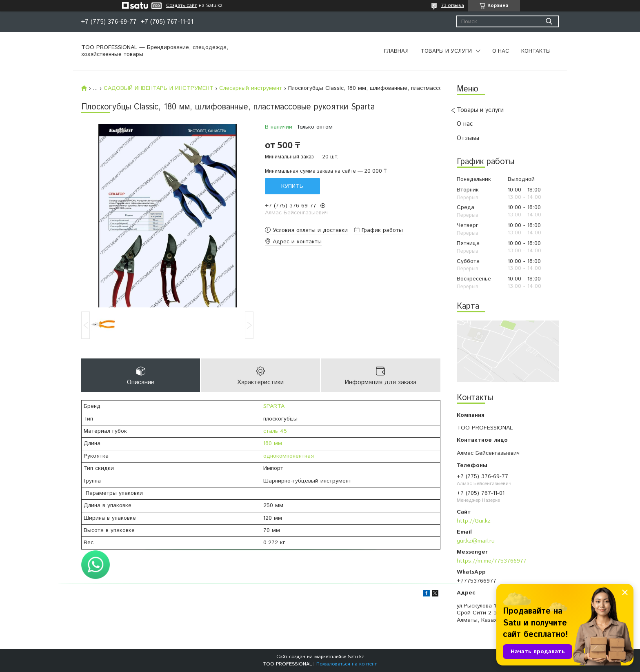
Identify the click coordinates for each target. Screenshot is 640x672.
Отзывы (468, 138)
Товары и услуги (446, 51)
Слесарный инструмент (251, 88)
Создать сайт (181, 6)
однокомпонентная (289, 456)
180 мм (273, 443)
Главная (396, 51)
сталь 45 (275, 431)
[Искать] (549, 21)
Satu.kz (356, 657)
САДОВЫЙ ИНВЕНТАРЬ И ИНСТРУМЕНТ (159, 88)
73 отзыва (453, 6)
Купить (292, 186)
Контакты (536, 51)
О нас (501, 51)
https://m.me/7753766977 (492, 561)
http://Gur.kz (474, 521)
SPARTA (274, 406)
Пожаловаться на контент (347, 664)
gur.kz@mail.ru (476, 541)
